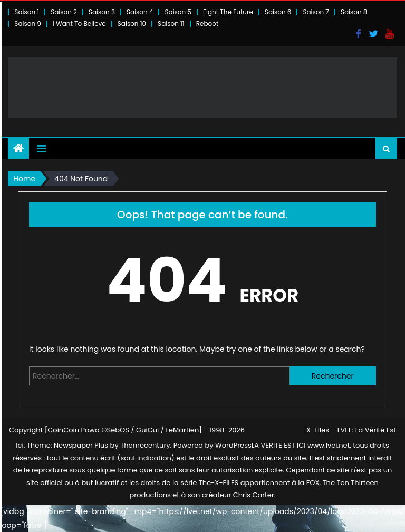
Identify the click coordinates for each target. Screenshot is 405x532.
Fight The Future (228, 12)
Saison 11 (171, 23)
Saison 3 (102, 12)
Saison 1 (27, 12)
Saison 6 (278, 12)
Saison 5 (178, 12)
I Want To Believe (79, 23)
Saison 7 (316, 12)
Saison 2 (64, 12)
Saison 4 (140, 12)
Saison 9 (28, 23)
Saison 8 (354, 12)
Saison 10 (132, 23)
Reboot (208, 23)
